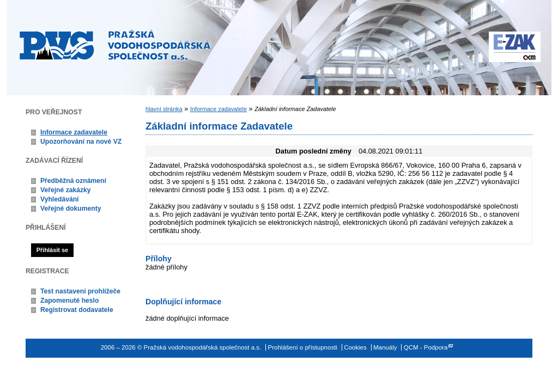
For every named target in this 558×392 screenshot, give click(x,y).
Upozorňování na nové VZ (81, 142)
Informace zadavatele (74, 132)
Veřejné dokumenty (71, 209)
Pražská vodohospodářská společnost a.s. (115, 45)
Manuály (385, 347)
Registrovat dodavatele (77, 310)
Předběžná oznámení (73, 181)
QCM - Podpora (426, 347)
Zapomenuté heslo (69, 301)
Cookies (355, 347)
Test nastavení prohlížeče (80, 291)
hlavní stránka (164, 109)
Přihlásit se (52, 250)
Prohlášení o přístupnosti (303, 347)
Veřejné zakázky (66, 190)
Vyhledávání (60, 199)
